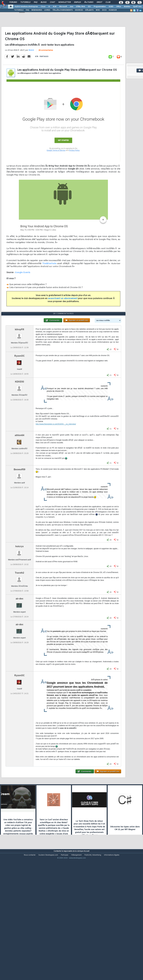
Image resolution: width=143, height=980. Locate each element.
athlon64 (20, 486)
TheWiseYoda (49, 280)
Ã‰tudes (89, 2)
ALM (55, 7)
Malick (31, 67)
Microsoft (63, 7)
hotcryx (20, 597)
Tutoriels (25, 2)
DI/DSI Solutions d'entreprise (26, 7)
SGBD (111, 7)
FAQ (36, 2)
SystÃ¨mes (137, 7)
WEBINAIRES (37, 10)
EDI (89, 7)
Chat (52, 2)
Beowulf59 (19, 520)
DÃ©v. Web (80, 7)
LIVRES (47, 10)
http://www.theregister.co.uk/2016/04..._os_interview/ (56, 474)
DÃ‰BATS (89, 10)
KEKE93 (19, 432)
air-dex (19, 649)
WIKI (98, 10)
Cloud (43, 7)
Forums (13, 2)
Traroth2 (19, 623)
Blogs (44, 2)
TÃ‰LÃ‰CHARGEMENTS (63, 10)
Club (108, 2)
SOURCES (79, 10)
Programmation (100, 7)
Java (71, 7)
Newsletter (65, 2)
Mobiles (127, 7)
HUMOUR (113, 10)
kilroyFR (19, 380)
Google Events (23, 289)
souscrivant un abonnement (63, 315)
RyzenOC (19, 406)
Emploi (77, 2)
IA (49, 7)
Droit (99, 2)
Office (119, 7)
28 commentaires (46, 67)
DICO (104, 10)
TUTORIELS (19, 10)
